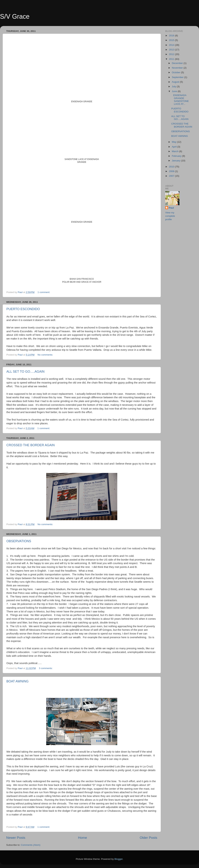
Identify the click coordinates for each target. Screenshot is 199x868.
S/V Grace (15, 16)
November (178, 68)
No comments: (46, 355)
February (177, 156)
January (176, 161)
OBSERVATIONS (19, 541)
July (174, 86)
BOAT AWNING (18, 681)
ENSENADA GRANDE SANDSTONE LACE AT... (180, 100)
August (176, 82)
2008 (172, 171)
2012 (172, 54)
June (175, 91)
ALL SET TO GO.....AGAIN (25, 372)
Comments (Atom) (31, 845)
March (175, 151)
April (175, 147)
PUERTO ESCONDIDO (23, 309)
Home (82, 838)
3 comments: (46, 668)
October (176, 72)
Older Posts (148, 838)
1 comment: (44, 292)
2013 (172, 50)
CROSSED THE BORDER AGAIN (31, 445)
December (178, 63)
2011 (172, 59)
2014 (172, 45)
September (178, 77)
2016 (172, 36)
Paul (171, 208)
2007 (172, 176)
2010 (172, 167)
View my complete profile (170, 216)
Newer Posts (16, 838)
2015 (172, 40)
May (174, 142)
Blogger (119, 859)
